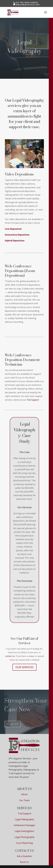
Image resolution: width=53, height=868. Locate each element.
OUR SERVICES (24, 667)
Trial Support (24, 814)
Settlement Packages (24, 825)
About (24, 794)
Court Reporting (24, 843)
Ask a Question (24, 856)
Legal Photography (24, 837)
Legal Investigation (24, 831)
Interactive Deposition (17, 235)
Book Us (24, 862)
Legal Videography (24, 819)
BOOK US (12, 724)
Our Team (24, 800)
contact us (10, 656)
